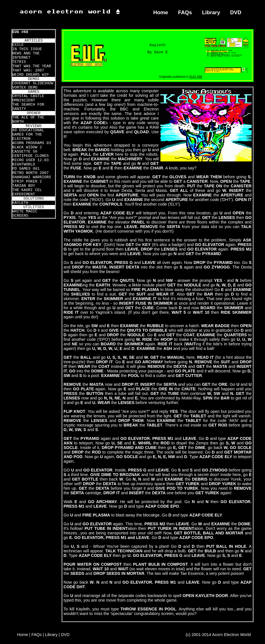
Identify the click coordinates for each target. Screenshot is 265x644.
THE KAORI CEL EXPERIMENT (27, 192)
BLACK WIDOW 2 (27, 147)
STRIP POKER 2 (27, 181)
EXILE (18, 45)
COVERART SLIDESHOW (33, 83)
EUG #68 (20, 32)
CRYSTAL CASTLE (28, 96)
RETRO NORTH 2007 (30, 173)
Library (211, 12)
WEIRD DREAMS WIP (30, 75)
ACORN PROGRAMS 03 (32, 143)
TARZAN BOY (24, 186)
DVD (236, 12)
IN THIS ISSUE (27, 49)
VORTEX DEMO (25, 88)
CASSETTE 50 (25, 152)
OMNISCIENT (24, 100)
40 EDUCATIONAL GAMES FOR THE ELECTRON (28, 135)
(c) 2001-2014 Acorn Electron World (218, 635)
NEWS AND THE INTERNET (26, 56)
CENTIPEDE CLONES (30, 156)
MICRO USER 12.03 (30, 160)
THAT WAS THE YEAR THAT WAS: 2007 (32, 68)
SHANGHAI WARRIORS (32, 177)
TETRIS (19, 62)
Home (161, 12)
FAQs (185, 12)
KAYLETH (20, 203)
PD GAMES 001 (26, 169)
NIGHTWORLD (24, 164)
